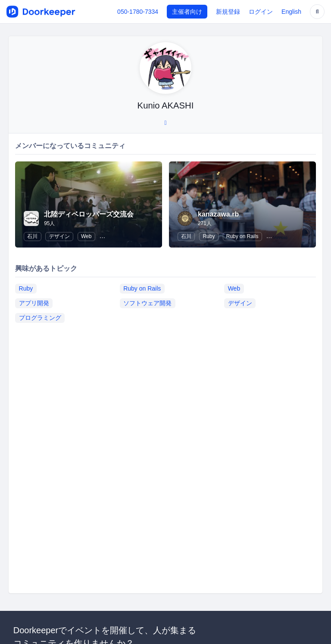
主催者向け (187, 12)
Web (86, 236)
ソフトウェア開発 (147, 303)
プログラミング (40, 318)
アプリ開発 (34, 303)
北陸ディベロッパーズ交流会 (89, 214)
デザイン (59, 236)
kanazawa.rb (218, 214)
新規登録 (228, 12)
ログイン (261, 12)
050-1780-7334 (138, 12)
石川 (32, 236)
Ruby (209, 236)
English (291, 12)
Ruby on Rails (242, 236)
